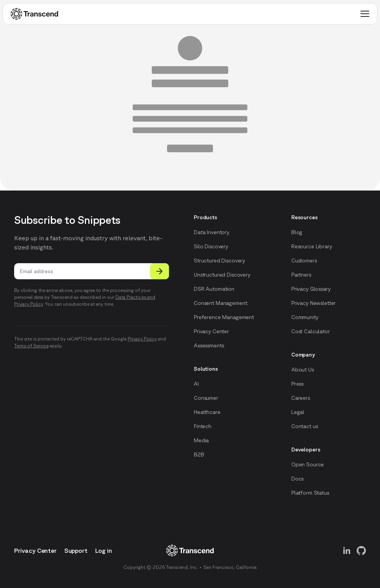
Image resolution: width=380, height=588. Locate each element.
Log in (104, 551)
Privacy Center (211, 331)
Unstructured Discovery (222, 275)
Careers (301, 398)
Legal (298, 412)
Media (201, 440)
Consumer (206, 398)
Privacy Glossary (311, 289)
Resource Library (312, 246)
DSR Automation (214, 289)
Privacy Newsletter (313, 303)
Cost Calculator (311, 331)
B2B (199, 454)
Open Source (308, 464)
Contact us (305, 426)
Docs (297, 479)
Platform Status (310, 493)
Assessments (209, 345)
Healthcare (207, 412)
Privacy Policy (142, 339)
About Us (303, 370)
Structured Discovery (219, 261)
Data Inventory (212, 232)
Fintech (203, 426)
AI (196, 384)
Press (297, 384)
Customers (304, 261)
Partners (301, 275)
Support (76, 551)
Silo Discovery (211, 246)
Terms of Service (31, 346)
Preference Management (224, 317)
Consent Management (220, 303)
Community (305, 317)
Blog (297, 232)
